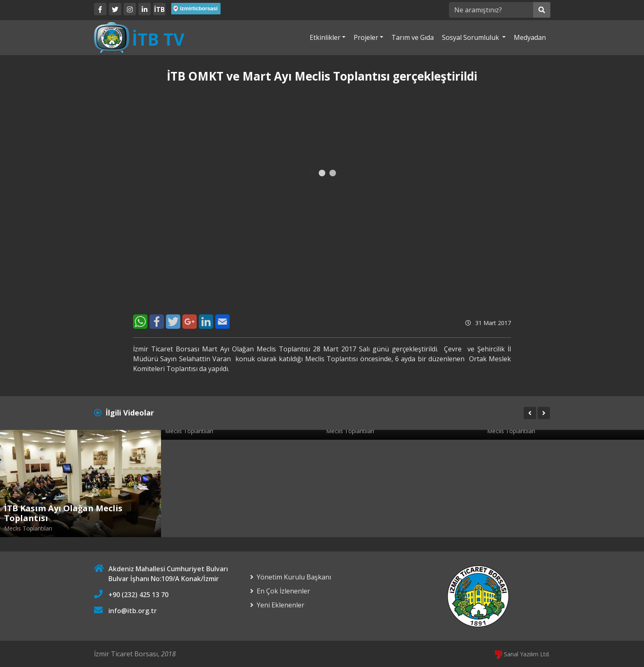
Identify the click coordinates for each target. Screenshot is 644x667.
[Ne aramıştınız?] (491, 10)
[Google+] (190, 322)
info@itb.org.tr (133, 611)
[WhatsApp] (140, 322)
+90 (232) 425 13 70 (138, 595)
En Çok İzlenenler (283, 591)
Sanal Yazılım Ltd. (522, 654)
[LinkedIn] (145, 9)
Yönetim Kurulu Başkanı (294, 577)
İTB (159, 9)
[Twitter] (115, 9)
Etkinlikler (325, 37)
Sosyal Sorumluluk (471, 37)
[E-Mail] (222, 322)
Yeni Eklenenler (281, 605)
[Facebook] (100, 9)
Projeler (366, 37)
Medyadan (530, 37)
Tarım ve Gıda (413, 37)
